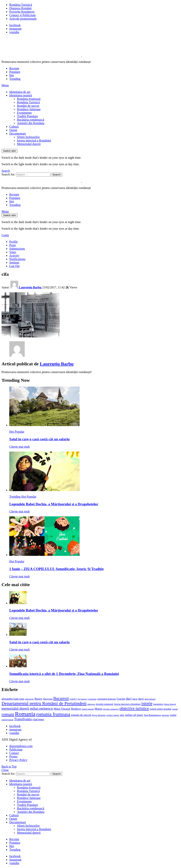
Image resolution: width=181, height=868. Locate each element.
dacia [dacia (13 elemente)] (135, 699)
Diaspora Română (20, 8)
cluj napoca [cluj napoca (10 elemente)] (82, 699)
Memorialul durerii (29, 144)
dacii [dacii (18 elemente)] (141, 699)
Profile (14, 242)
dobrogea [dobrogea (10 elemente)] (91, 704)
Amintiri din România (31, 123)
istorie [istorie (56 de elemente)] (147, 703)
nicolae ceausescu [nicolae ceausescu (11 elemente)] (111, 709)
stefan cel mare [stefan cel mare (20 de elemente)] (134, 715)
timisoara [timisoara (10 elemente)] (165, 715)
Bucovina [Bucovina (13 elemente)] (48, 699)
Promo (13, 756)
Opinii (13, 130)
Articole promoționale (23, 19)
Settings (14, 263)
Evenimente (24, 113)
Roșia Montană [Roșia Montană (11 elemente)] (99, 715)
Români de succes (28, 106)
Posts (13, 245)
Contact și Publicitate (23, 15)
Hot (12, 75)
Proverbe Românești (22, 12)
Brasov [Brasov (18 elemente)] (38, 699)
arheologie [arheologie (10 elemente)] (29, 699)
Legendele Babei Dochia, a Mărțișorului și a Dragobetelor (54, 504)
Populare (15, 72)
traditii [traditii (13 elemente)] (173, 715)
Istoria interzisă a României (34, 140)
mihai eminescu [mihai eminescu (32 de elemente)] (41, 708)
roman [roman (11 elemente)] (175, 709)
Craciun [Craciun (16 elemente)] (121, 699)
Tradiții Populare (27, 116)
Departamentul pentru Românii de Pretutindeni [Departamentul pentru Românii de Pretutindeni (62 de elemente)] (44, 703)
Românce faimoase (29, 109)
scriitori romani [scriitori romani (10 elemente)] (113, 715)
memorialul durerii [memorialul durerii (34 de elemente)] (15, 708)
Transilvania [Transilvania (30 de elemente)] (23, 719)
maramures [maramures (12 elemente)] (158, 704)
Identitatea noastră (21, 95)
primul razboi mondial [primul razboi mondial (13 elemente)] (161, 709)
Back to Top (9, 766)
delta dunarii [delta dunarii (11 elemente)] (150, 699)
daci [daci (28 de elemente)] (129, 699)
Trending (15, 79)
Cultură (14, 127)
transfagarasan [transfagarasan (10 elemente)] (8, 720)
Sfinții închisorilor (28, 137)
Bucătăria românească (31, 120)
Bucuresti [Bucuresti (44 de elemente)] (61, 698)
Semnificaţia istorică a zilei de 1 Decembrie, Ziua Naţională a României (64, 674)
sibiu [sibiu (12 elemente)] (122, 715)
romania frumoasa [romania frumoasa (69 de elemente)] (53, 714)
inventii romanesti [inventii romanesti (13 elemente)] (105, 704)
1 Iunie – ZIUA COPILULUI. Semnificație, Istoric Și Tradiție (57, 569)
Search (57, 175)
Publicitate (16, 750)
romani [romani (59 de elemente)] (8, 714)
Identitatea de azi (20, 92)
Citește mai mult (20, 447)
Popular (20, 432)
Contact (14, 753)
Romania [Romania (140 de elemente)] (25, 714)
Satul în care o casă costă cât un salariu (39, 439)
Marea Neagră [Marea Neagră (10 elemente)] (170, 704)
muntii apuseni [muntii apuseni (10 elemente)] (88, 709)
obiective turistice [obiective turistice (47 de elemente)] (134, 708)
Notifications (17, 259)
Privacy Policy (18, 760)
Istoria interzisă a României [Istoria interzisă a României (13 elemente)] (127, 704)
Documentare (18, 134)
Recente (14, 68)
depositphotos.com (21, 746)
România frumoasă (29, 99)
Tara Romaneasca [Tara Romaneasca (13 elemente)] (152, 715)
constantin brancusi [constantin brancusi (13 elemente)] (107, 699)
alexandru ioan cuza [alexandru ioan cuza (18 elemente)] (13, 699)
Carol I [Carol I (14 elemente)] (73, 699)
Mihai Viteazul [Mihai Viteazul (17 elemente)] (62, 709)
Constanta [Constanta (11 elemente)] (92, 699)
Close (5, 770)
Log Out (14, 266)
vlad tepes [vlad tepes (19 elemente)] (38, 719)
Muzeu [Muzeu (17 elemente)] (99, 709)
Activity (14, 256)
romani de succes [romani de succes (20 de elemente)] (81, 715)
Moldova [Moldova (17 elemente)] (76, 709)
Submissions (17, 249)
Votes (13, 252)
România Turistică (21, 5)
